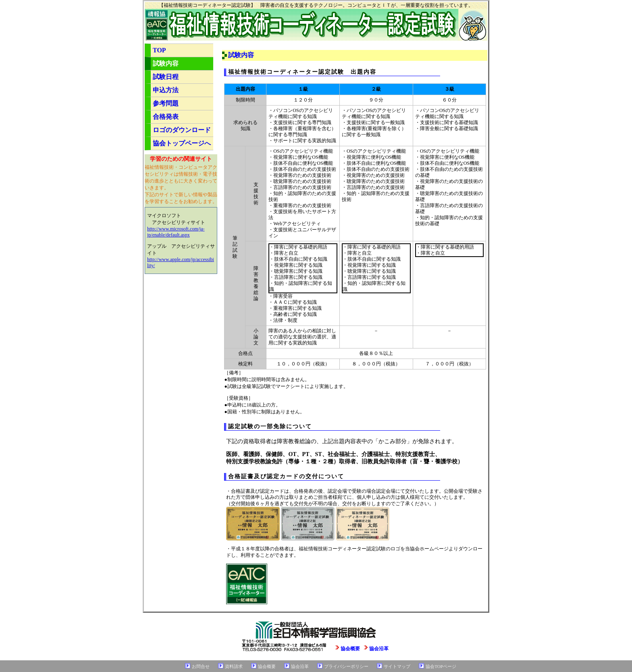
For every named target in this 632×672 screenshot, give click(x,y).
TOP (159, 50)
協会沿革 (379, 649)
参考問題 (166, 103)
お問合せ (201, 666)
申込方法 (166, 90)
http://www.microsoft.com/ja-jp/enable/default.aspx (176, 232)
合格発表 (166, 117)
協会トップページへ (182, 143)
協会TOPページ (441, 666)
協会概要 (350, 649)
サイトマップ (397, 666)
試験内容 (166, 63)
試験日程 (166, 77)
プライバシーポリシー (346, 666)
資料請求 (234, 666)
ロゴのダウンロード (182, 130)
